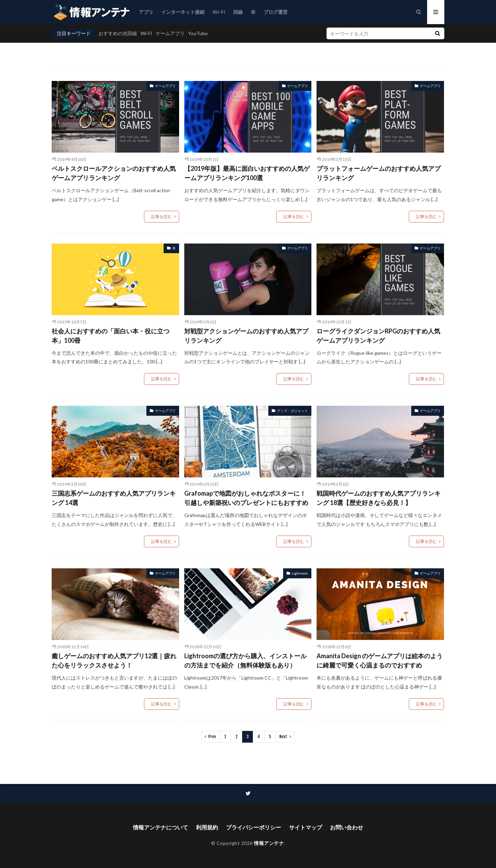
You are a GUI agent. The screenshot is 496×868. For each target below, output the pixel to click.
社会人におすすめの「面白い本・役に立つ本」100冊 (111, 336)
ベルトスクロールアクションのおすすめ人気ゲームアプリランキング (114, 173)
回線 (238, 12)
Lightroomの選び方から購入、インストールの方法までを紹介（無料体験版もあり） (245, 660)
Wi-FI (146, 33)
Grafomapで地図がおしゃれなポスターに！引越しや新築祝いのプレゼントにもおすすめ (246, 498)
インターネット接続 (183, 12)
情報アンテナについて (161, 827)
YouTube (198, 33)
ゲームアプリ (170, 33)
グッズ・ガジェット (292, 411)
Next (283, 737)
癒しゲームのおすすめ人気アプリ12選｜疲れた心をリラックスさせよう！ (114, 660)
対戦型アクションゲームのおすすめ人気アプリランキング (246, 336)
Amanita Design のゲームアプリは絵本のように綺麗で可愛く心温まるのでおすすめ (380, 660)
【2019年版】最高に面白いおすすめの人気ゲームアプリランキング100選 (247, 173)
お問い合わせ (347, 827)
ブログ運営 (276, 12)
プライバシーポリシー (254, 827)
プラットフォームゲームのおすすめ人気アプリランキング (379, 173)
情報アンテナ (269, 843)
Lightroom (300, 573)
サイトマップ (306, 827)
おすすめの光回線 (118, 33)
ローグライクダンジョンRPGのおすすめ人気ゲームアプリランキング (378, 336)
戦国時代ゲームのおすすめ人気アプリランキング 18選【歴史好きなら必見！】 (379, 498)
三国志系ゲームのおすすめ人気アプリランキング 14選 (114, 498)
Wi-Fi (219, 12)
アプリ (146, 12)
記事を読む (162, 216)
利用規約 (207, 827)
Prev (212, 737)
